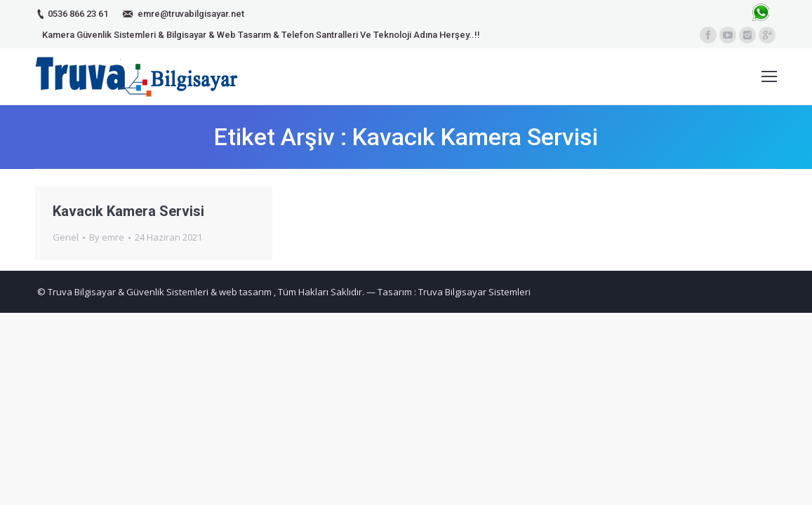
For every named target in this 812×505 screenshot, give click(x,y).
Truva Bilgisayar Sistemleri (474, 292)
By (107, 237)
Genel (66, 237)
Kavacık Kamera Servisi (128, 211)
